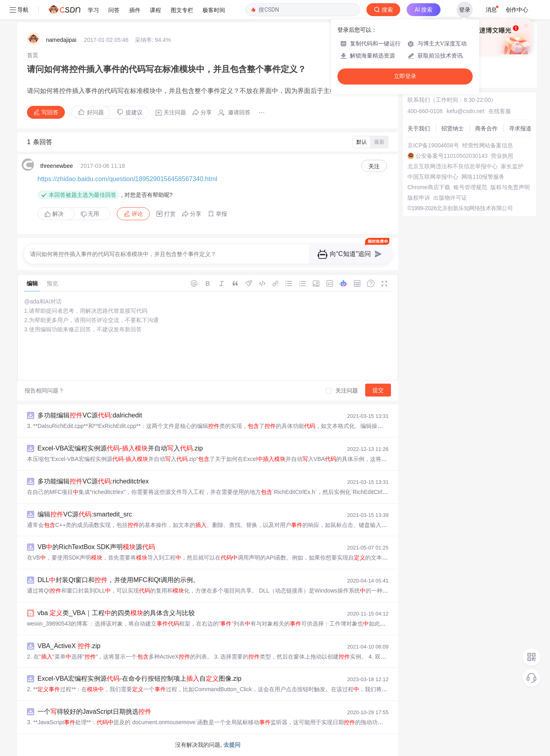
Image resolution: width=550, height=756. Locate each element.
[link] (33, 55)
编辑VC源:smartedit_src (85, 514)
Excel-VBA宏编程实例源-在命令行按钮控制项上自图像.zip (140, 679)
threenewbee (57, 166)
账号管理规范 (470, 187)
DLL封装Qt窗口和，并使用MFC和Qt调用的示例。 (118, 580)
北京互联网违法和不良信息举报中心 (453, 166)
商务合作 (486, 128)
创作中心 (517, 10)
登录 (465, 10)
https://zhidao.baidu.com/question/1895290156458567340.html (127, 179)
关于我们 (419, 128)
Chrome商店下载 (429, 187)
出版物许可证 (450, 198)
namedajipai (61, 40)
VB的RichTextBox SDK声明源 (96, 547)
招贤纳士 (453, 128)
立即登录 (405, 76)
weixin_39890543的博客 (57, 624)
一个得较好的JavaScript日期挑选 (94, 712)
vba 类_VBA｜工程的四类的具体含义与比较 (116, 613)
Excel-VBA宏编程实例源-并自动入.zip (120, 448)
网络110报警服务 (483, 177)
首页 (33, 55)
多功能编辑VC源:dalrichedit (90, 415)
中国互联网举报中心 (433, 177)
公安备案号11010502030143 (452, 156)
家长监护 (512, 166)
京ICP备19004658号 (433, 145)
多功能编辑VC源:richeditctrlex (93, 481)
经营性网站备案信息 (488, 145)
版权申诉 (419, 198)
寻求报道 (520, 128)
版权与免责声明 (510, 187)
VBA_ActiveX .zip (69, 646)
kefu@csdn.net (465, 111)
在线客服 (500, 111)
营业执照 (502, 156)
